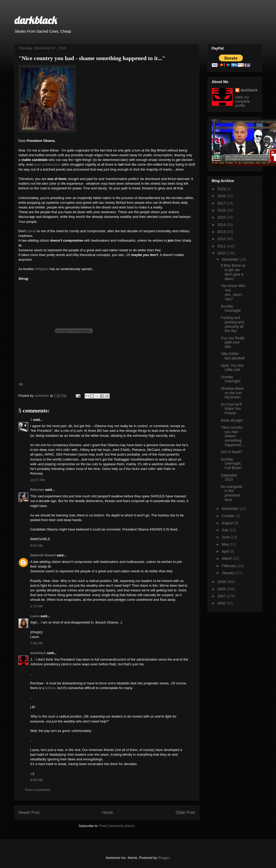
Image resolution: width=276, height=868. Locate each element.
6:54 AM (37, 546)
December (231, 259)
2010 (222, 253)
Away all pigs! (232, 420)
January (229, 573)
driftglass (42, 269)
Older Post (185, 812)
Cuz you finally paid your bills (233, 342)
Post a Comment (38, 790)
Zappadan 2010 (229, 477)
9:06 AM (37, 780)
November (231, 509)
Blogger (164, 858)
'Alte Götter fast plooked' (233, 356)
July (225, 530)
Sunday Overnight (231, 308)
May (226, 544)
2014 (222, 225)
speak (32, 231)
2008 (222, 589)
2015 (222, 217)
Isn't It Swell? (231, 452)
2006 (222, 603)
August (228, 523)
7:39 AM (37, 643)
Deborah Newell (43, 555)
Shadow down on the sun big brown (232, 393)
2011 (222, 246)
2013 (222, 232)
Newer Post (29, 812)
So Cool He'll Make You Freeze (231, 409)
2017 (222, 203)
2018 (222, 196)
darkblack (36, 20)
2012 (222, 239)
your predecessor (48, 164)
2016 (222, 210)
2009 (222, 582)
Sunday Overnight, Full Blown (231, 464)
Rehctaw (37, 490)
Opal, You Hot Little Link (232, 368)
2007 (222, 596)
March (227, 558)
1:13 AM (37, 606)
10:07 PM (38, 480)
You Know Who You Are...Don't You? (233, 292)
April (226, 551)
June (226, 537)
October (229, 516)
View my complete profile (243, 101)
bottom (50, 688)
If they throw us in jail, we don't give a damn (233, 272)
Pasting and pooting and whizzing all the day (232, 324)
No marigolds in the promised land (231, 493)
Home (108, 812)
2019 (222, 189)
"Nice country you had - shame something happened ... (233, 436)
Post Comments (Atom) (117, 826)
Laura (35, 616)
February (230, 566)
